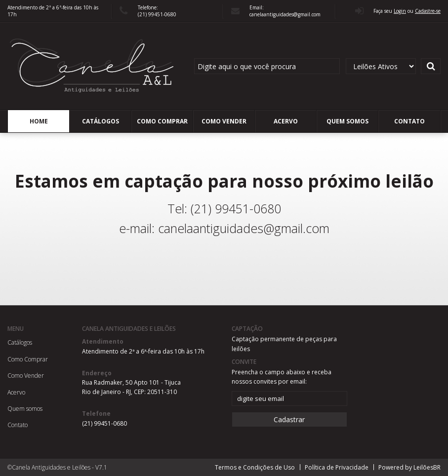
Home (39, 121)
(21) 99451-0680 (104, 423)
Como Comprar (162, 121)
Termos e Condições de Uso (255, 467)
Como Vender (224, 121)
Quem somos (347, 121)
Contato (409, 121)
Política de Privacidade (337, 467)
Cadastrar (289, 419)
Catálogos (101, 121)
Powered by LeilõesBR (409, 467)
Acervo (286, 121)
